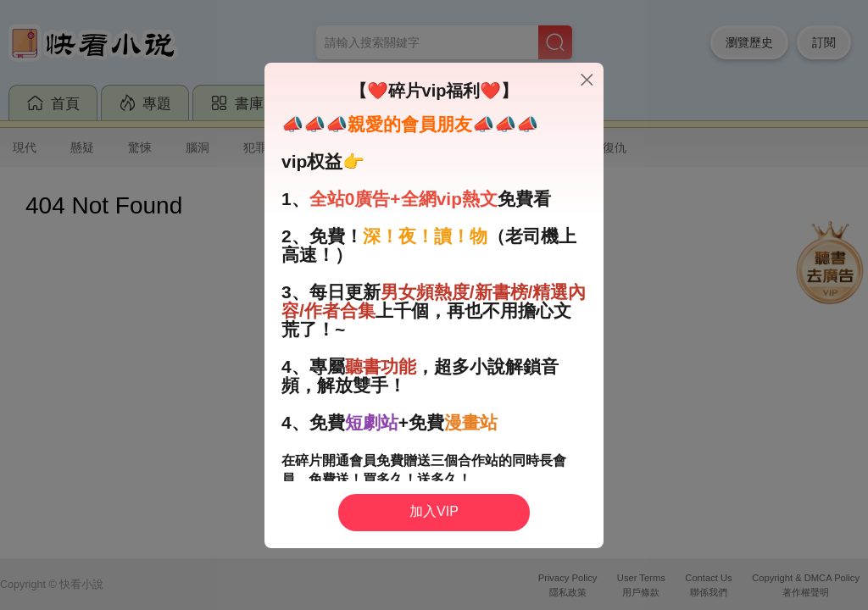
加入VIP (434, 511)
